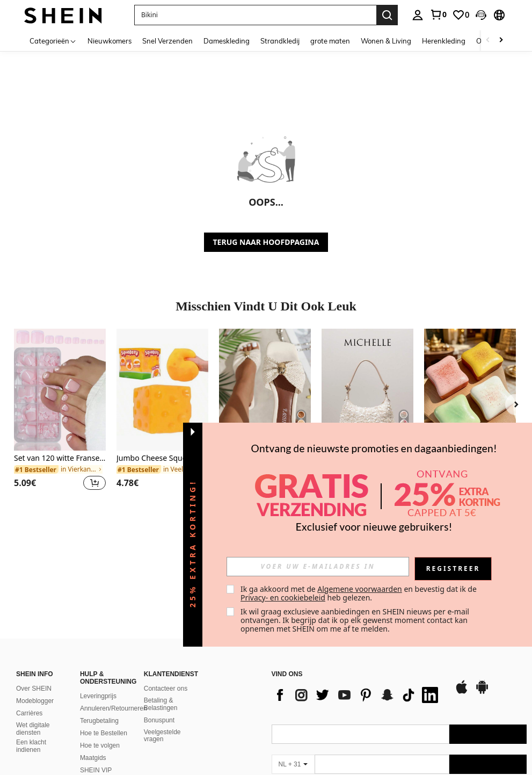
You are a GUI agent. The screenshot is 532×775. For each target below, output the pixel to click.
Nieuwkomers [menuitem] (110, 41)
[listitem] (60, 416)
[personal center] (418, 15)
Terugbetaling (99, 654)
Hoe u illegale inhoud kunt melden (100, 723)
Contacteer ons (166, 622)
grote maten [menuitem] (330, 41)
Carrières (29, 647)
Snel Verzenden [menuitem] (167, 41)
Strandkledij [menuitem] (280, 41)
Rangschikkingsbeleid (111, 743)
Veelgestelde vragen (162, 669)
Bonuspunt (159, 654)
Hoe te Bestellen (104, 667)
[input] (318, 567)
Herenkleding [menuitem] (444, 41)
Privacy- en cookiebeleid (283, 597)
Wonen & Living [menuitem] (386, 41)
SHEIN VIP (96, 704)
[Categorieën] (53, 41)
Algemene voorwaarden (359, 589)
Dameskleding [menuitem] (227, 41)
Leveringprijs (98, 629)
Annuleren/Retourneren (114, 642)
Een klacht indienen (31, 679)
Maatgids (93, 691)
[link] (438, 15)
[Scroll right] (501, 41)
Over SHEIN (34, 622)
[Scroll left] (488, 41)
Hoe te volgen (100, 679)
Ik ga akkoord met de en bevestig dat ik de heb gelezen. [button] (359, 593)
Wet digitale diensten (33, 662)
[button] (481, 15)
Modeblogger (35, 634)
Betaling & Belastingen (161, 638)
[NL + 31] (293, 698)
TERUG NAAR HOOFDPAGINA (266, 242)
